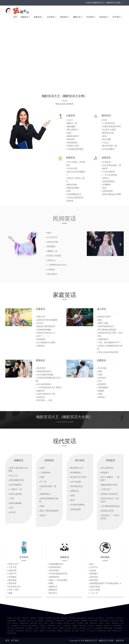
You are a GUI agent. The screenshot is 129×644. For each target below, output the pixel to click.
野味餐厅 (94, 574)
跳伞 (105, 188)
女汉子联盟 (95, 590)
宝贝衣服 (102, 368)
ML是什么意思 (109, 130)
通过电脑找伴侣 (17, 480)
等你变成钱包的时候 (58, 574)
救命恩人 (102, 397)
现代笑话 (65, 17)
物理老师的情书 (44, 372)
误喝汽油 (75, 491)
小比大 (106, 143)
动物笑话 (64, 557)
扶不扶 (40, 323)
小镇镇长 (51, 270)
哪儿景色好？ (73, 130)
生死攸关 (102, 378)
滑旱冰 (106, 178)
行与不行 (94, 567)
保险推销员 (45, 494)
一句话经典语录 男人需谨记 (49, 388)
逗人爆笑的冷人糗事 (46, 343)
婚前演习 (41, 391)
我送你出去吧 (107, 511)
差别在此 (94, 577)
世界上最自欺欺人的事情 (18, 470)
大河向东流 (72, 169)
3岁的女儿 (52, 260)
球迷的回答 (108, 191)
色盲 (73, 500)
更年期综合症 (77, 486)
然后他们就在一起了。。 (48, 488)
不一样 (43, 482)
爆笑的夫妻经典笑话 (46, 327)
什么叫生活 (52, 237)
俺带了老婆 (103, 323)
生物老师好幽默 (44, 330)
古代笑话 (52, 17)
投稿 (69, 133)
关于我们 (117, 17)
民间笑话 (64, 218)
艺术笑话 (91, 17)
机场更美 (102, 384)
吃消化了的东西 (54, 256)
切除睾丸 (41, 346)
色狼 (100, 375)
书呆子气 (12, 574)
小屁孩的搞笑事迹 (75, 149)
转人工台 (14, 476)
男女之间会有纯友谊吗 (108, 352)
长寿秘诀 (12, 577)
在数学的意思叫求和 (112, 127)
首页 (15, 17)
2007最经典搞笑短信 (110, 506)
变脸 (42, 506)
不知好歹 (107, 162)
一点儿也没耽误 (110, 175)
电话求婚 (41, 368)
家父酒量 (107, 140)
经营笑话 (49, 460)
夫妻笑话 (40, 309)
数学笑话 (106, 115)
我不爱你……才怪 (45, 401)
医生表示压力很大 (79, 477)
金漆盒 (93, 571)
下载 (12, 499)
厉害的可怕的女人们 (46, 333)
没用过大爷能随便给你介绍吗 (110, 348)
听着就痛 (41, 339)
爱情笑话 (40, 360)
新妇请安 (12, 584)
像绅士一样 (72, 123)
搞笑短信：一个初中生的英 (110, 517)
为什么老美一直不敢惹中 (76, 164)
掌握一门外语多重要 (58, 580)
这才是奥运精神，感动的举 (111, 167)
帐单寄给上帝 (77, 468)
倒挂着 (70, 201)
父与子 (70, 120)
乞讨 (12, 508)
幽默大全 (78, 17)
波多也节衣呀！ (105, 317)
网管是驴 (94, 580)
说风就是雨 (76, 510)
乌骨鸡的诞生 (55, 567)
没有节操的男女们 (106, 327)
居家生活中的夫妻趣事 (47, 320)
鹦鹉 (51, 584)
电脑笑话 (19, 460)
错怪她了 (105, 473)
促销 (42, 468)
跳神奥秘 (12, 580)
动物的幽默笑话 (56, 564)
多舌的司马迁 (14, 587)
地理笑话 (71, 158)
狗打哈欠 (53, 593)
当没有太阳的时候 (75, 198)
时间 (105, 120)
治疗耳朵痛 (76, 482)
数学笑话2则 (108, 133)
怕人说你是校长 (44, 384)
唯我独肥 (51, 247)
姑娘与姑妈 (95, 587)
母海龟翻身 (103, 388)
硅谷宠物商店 (16, 485)
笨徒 (49, 233)
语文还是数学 (109, 149)
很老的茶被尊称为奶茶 (49, 500)
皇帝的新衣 (52, 274)
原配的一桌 (52, 251)
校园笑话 (25, 17)
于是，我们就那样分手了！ (110, 343)
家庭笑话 (39, 17)
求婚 (100, 394)
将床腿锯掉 (76, 473)
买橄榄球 (107, 185)
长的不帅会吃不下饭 (46, 394)
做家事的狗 (54, 577)
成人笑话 (102, 309)
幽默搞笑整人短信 (109, 485)
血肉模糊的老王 (74, 194)
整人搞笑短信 (107, 468)
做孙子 (43, 516)
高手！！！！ (43, 336)
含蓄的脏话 (103, 339)
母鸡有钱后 (54, 571)
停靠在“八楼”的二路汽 (75, 180)
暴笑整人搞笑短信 (109, 494)
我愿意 (101, 391)
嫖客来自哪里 (73, 188)
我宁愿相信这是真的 (107, 330)
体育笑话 (106, 158)
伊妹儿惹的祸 (16, 494)
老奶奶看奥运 (109, 182)
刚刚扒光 (53, 587)
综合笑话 (104, 17)
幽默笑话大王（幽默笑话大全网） (100, 641)
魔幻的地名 (72, 185)
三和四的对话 (109, 123)
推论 (105, 136)
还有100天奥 (53, 242)
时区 (69, 191)
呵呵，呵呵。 (14, 590)
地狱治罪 (12, 571)
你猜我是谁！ (73, 143)
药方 (100, 381)
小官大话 (12, 567)
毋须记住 (41, 397)
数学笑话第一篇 (110, 146)
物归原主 (71, 140)
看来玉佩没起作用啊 (112, 194)
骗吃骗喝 (71, 127)
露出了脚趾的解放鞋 (49, 511)
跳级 (100, 372)
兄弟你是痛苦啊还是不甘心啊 (49, 380)
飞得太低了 (106, 489)
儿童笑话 (71, 115)
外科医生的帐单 (78, 505)
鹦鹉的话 (53, 590)
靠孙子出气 (13, 564)
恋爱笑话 (102, 360)
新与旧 (13, 513)
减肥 (73, 496)
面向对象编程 (16, 503)
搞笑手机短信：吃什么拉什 (110, 500)
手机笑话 (110, 460)
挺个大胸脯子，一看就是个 (110, 479)
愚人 (92, 564)
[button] (90, 244)
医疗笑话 (80, 460)
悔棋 (10, 593)
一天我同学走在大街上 (57, 265)
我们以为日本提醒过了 (76, 174)
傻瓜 (100, 320)
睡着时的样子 (73, 136)
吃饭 (42, 477)
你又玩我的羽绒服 (45, 375)
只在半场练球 (109, 172)
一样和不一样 (16, 489)
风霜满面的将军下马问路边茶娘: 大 (106, 584)
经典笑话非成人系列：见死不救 (110, 335)
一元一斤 (94, 593)
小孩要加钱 (45, 473)
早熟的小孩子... (74, 146)
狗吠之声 (41, 317)
